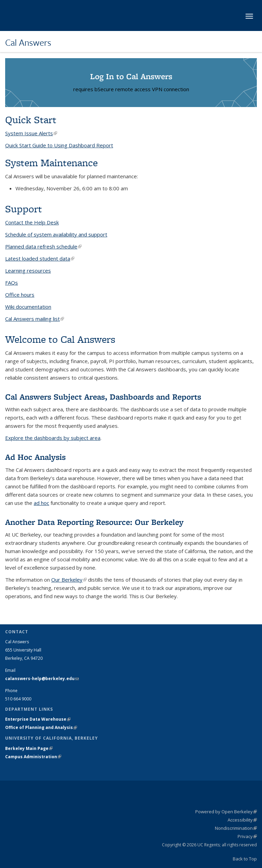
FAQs (12, 283)
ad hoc (41, 503)
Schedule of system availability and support (56, 234)
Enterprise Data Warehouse (38, 719)
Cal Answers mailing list (35, 319)
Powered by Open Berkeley (226, 812)
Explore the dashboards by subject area (53, 438)
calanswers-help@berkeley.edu (42, 679)
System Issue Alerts (31, 133)
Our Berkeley (69, 580)
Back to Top (245, 859)
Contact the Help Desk (32, 222)
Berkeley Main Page (29, 748)
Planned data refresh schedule (43, 246)
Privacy (247, 836)
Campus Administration (33, 757)
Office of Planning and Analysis (41, 727)
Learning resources (28, 271)
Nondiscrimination (236, 828)
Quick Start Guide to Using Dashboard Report (59, 145)
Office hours (20, 295)
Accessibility (242, 820)
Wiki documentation (28, 307)
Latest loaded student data (40, 258)
